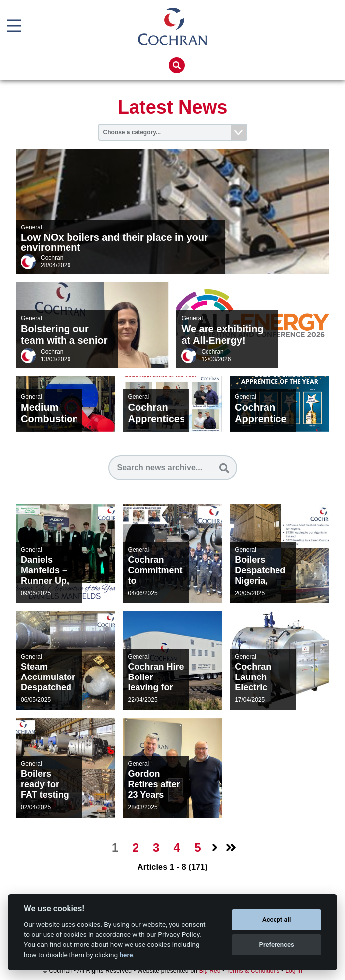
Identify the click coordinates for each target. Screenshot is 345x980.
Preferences (277, 944)
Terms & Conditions (253, 971)
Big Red (210, 971)
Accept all (276, 920)
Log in (294, 971)
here (126, 955)
